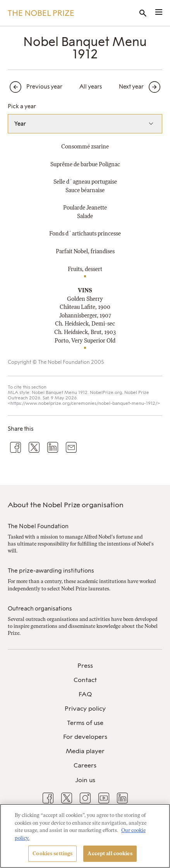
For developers (85, 737)
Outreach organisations (40, 609)
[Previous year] (35, 87)
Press (85, 666)
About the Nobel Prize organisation (66, 505)
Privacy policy (85, 709)
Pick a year (22, 106)
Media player (85, 751)
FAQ (85, 694)
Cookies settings (52, 854)
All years (91, 87)
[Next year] (141, 87)
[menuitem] (85, 666)
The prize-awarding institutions (51, 571)
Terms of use (85, 723)
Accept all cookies (110, 854)
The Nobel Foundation (38, 526)
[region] (85, 836)
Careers (85, 765)
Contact (85, 680)
